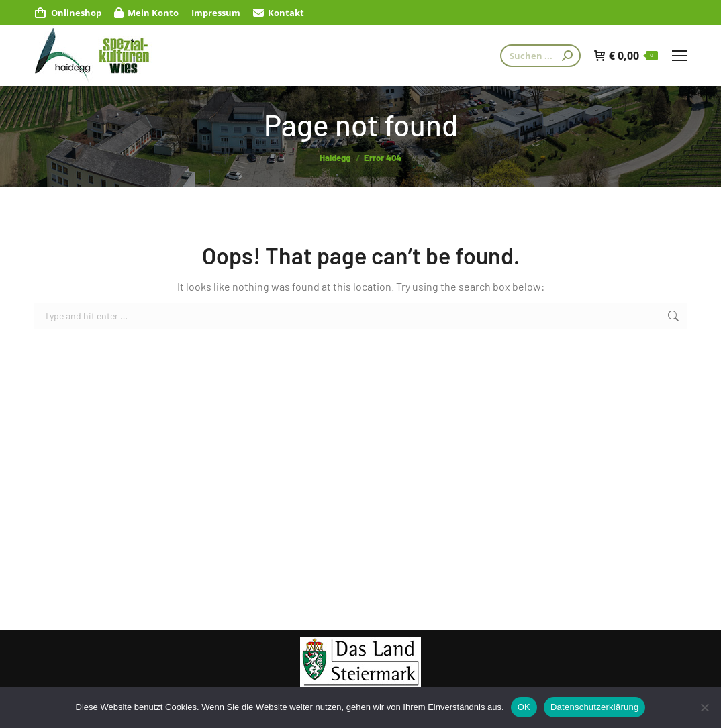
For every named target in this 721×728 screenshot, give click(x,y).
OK (524, 707)
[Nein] (704, 707)
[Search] (540, 56)
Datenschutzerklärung (594, 707)
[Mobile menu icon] (679, 56)
